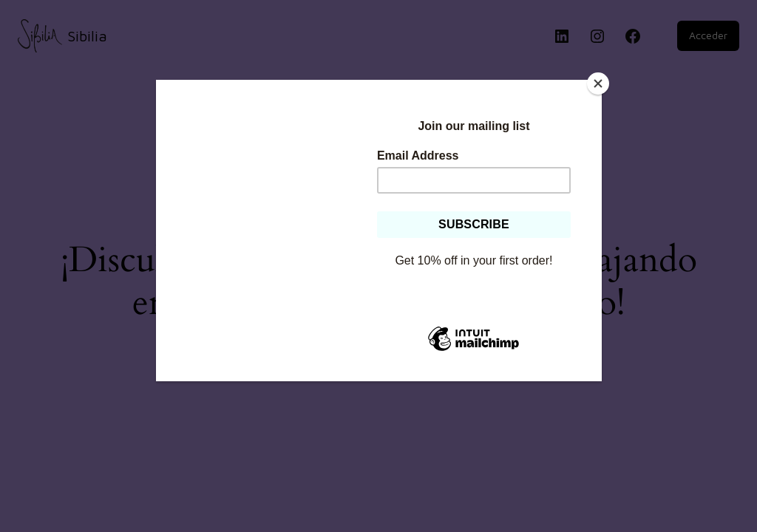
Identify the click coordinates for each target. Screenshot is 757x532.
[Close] (598, 83)
